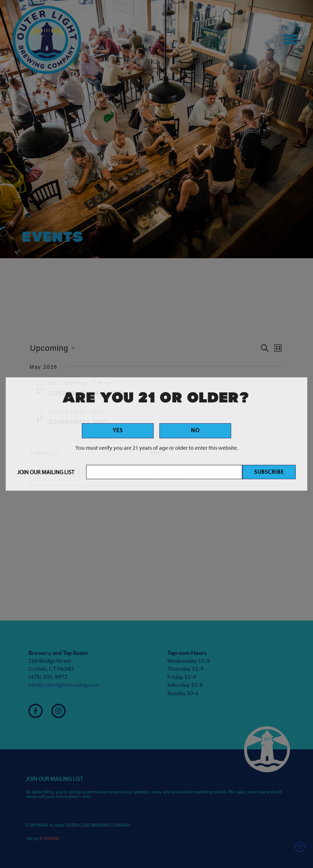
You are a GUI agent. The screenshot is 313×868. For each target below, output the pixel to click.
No (195, 431)
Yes (118, 431)
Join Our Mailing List (46, 473)
